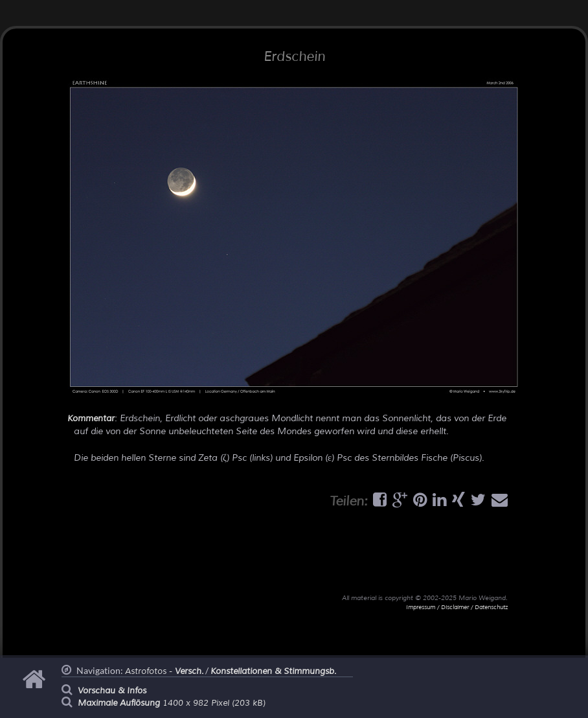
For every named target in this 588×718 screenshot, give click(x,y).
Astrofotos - (164, 671)
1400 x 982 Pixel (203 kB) (172, 703)
